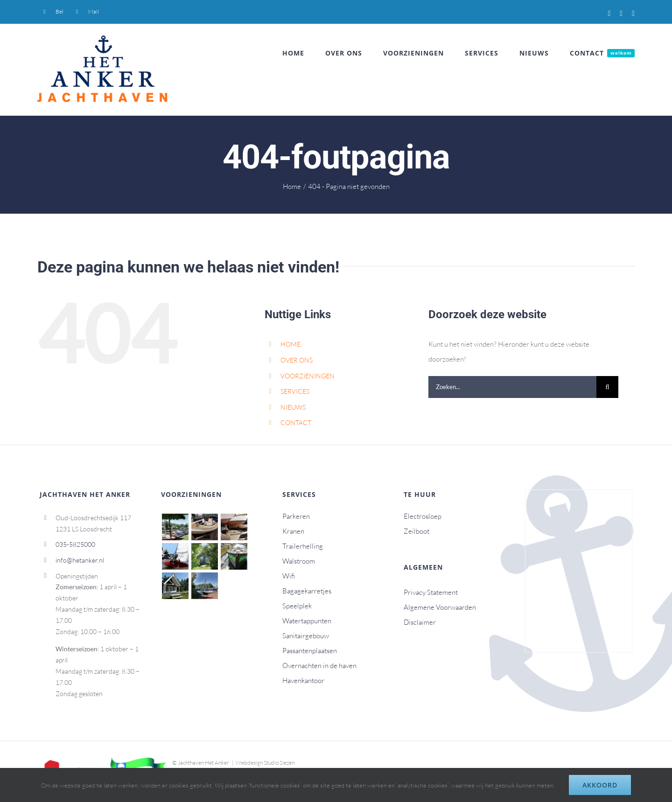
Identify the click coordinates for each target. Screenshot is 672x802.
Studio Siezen (279, 763)
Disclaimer (420, 622)
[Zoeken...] (512, 387)
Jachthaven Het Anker (203, 763)
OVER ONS (297, 360)
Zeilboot (416, 531)
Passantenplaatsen (310, 651)
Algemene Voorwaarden (440, 607)
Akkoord (600, 785)
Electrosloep (423, 516)
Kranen (293, 531)
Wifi (289, 576)
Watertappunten (307, 621)
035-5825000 (75, 544)
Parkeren (296, 516)
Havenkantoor (303, 680)
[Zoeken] (607, 387)
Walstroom (299, 561)
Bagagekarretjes (307, 591)
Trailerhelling (303, 546)
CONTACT (296, 422)
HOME (290, 344)
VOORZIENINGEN (308, 376)
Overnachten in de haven (319, 666)
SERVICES (295, 391)
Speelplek (297, 606)
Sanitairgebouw (306, 636)
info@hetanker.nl (80, 560)
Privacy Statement (431, 592)
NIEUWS (293, 407)
